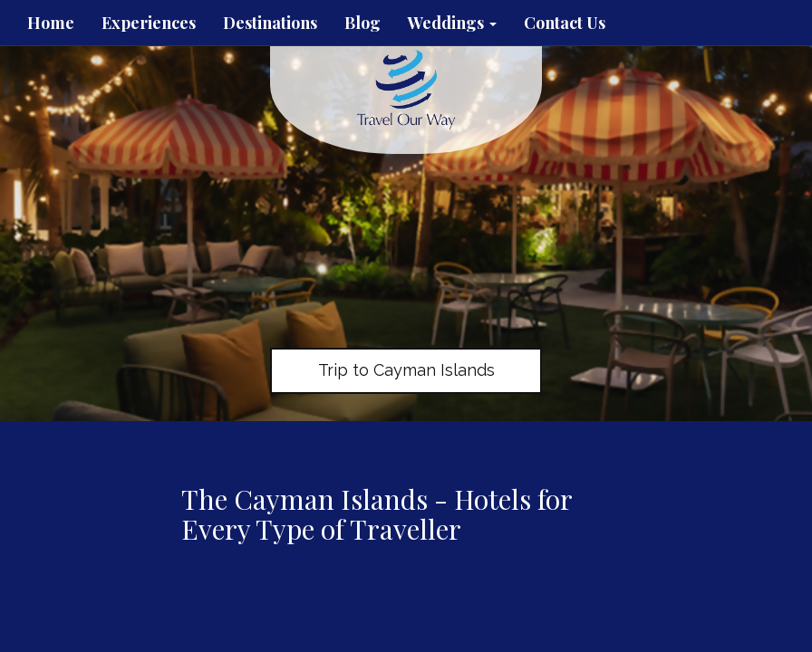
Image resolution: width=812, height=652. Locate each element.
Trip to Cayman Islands (406, 370)
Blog (362, 23)
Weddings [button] (452, 23)
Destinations (270, 23)
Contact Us (565, 23)
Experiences (149, 23)
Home (51, 23)
